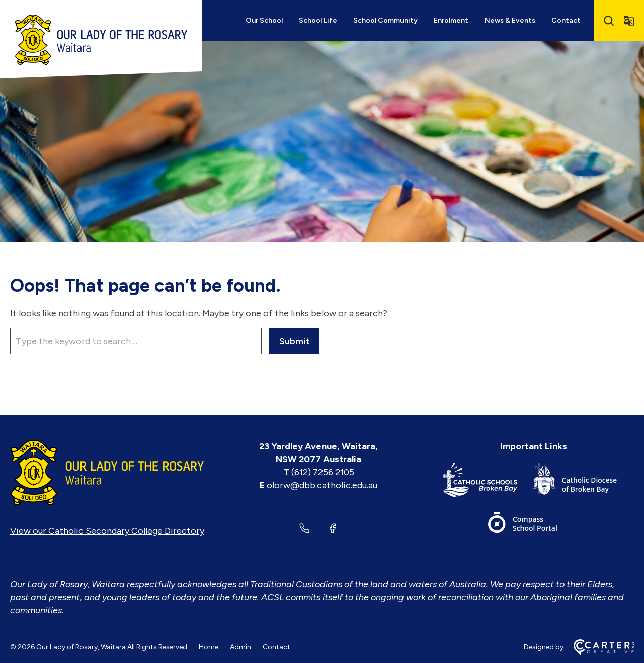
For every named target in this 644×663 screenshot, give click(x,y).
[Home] (107, 472)
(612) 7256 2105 (323, 472)
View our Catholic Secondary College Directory (107, 531)
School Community (385, 20)
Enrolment (451, 20)
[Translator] (629, 21)
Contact (566, 20)
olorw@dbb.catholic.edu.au (322, 485)
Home (209, 647)
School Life (318, 20)
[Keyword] (136, 341)
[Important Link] (488, 482)
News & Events (510, 20)
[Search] (609, 21)
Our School (264, 20)
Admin (240, 647)
